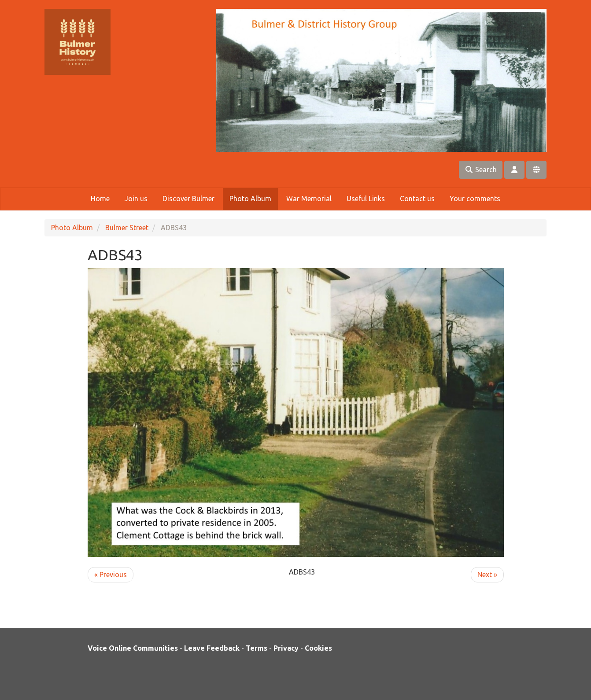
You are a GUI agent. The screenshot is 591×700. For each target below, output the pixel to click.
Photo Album (250, 199)
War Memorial (309, 199)
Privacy (286, 648)
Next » (487, 575)
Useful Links (366, 199)
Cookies (318, 648)
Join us (136, 199)
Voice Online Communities (133, 648)
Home (100, 199)
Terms (257, 648)
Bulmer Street (127, 228)
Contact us (417, 199)
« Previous (111, 575)
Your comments (475, 199)
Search (481, 169)
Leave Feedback (212, 648)
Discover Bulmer (188, 199)
